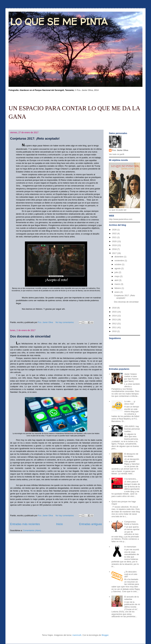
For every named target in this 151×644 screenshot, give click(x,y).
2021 (115, 237)
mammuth (77, 635)
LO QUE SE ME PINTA (59, 22)
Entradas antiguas (91, 524)
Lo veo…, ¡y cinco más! (130, 403)
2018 (115, 249)
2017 (115, 253)
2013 (115, 320)
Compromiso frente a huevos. (131, 523)
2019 (115, 245)
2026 (115, 230)
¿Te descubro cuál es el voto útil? (131, 574)
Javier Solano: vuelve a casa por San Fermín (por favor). (131, 378)
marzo (118, 284)
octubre (118, 264)
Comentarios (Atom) (32, 530)
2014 (115, 316)
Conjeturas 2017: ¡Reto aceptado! (35, 139)
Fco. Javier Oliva (120, 150)
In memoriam (130, 547)
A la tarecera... (131, 479)
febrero (118, 288)
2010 (115, 331)
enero (117, 292)
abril (117, 280)
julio (117, 272)
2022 (115, 233)
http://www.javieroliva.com (121, 219)
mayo (117, 276)
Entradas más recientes (25, 524)
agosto (118, 268)
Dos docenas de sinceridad (30, 336)
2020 (115, 241)
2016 (115, 308)
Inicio (59, 524)
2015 (115, 312)
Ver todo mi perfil (117, 154)
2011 (115, 327)
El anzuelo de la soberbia (131, 598)
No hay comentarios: (65, 322)
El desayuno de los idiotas (131, 455)
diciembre (119, 257)
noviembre (120, 261)
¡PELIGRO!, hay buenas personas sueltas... (132, 429)
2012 (115, 324)
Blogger (105, 635)
